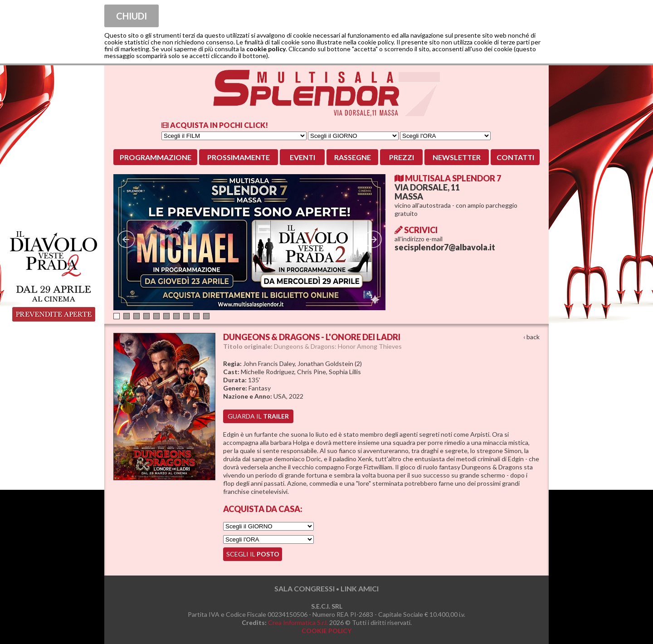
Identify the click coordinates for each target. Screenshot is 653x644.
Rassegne (353, 157)
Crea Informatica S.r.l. (298, 622)
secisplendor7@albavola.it (445, 247)
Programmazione (156, 157)
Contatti (515, 157)
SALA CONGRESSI (305, 588)
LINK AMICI (360, 588)
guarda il (258, 416)
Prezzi (402, 157)
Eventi (302, 157)
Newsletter (457, 157)
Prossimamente (239, 157)
